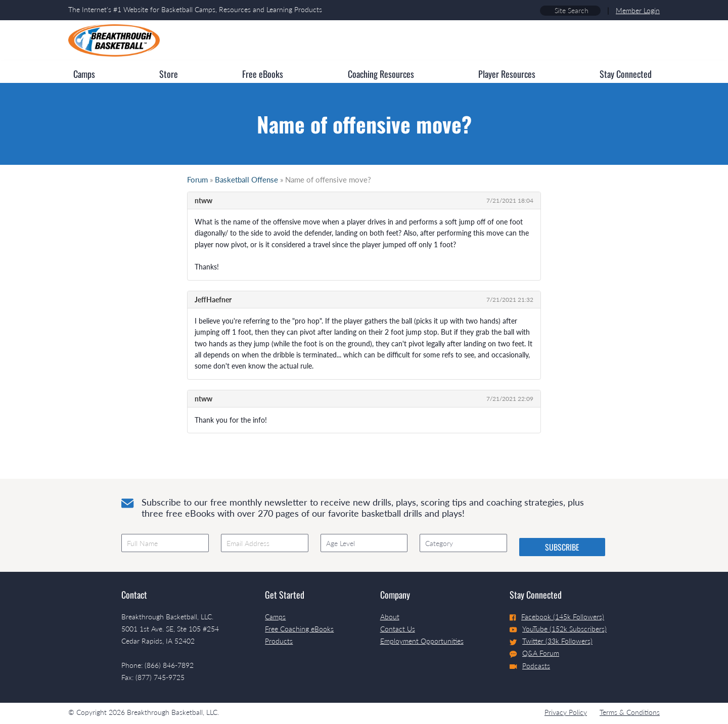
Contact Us (398, 629)
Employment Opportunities (422, 641)
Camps (275, 617)
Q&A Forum (534, 653)
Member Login (638, 10)
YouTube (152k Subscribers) (558, 629)
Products (279, 641)
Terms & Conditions (630, 712)
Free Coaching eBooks (299, 629)
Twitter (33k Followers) (551, 641)
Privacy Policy (566, 712)
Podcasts (530, 666)
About (390, 617)
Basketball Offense (246, 179)
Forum (197, 179)
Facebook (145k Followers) (557, 617)
